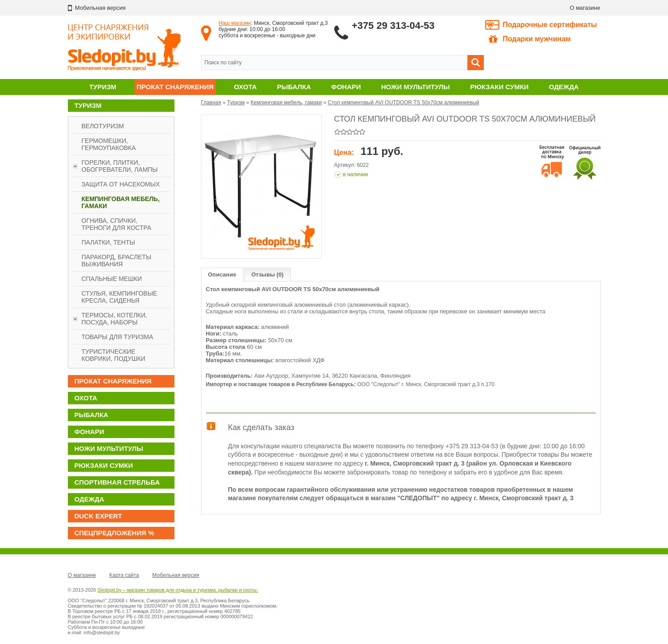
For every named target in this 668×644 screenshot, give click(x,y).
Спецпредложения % (115, 533)
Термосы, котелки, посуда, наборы (115, 319)
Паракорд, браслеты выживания (117, 261)
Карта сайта (124, 575)
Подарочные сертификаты (550, 25)
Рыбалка (294, 87)
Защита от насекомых (121, 184)
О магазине (585, 8)
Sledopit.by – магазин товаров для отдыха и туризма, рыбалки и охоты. (178, 590)
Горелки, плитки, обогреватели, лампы (120, 166)
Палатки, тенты (109, 242)
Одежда (564, 87)
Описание (222, 275)
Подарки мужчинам (530, 39)
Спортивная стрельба (117, 482)
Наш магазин (235, 23)
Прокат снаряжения (175, 87)
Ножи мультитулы (416, 87)
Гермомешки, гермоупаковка (109, 144)
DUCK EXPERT (99, 516)
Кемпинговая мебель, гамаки (121, 202)
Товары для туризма (118, 337)
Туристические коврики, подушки (114, 355)
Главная (211, 103)
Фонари (346, 87)
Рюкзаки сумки (499, 87)
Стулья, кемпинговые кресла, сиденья (119, 297)
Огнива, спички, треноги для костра (117, 224)
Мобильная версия (176, 575)
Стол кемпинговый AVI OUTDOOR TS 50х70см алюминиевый (404, 103)
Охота (245, 87)
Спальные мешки (112, 279)
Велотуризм (103, 126)
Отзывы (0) (267, 275)
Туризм (103, 87)
